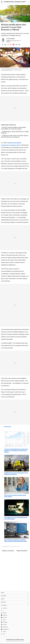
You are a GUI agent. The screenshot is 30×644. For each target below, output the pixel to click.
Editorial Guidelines (22, 551)
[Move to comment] (19, 45)
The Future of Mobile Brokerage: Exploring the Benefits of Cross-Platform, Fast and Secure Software (16, 451)
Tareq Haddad (11, 39)
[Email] (16, 45)
